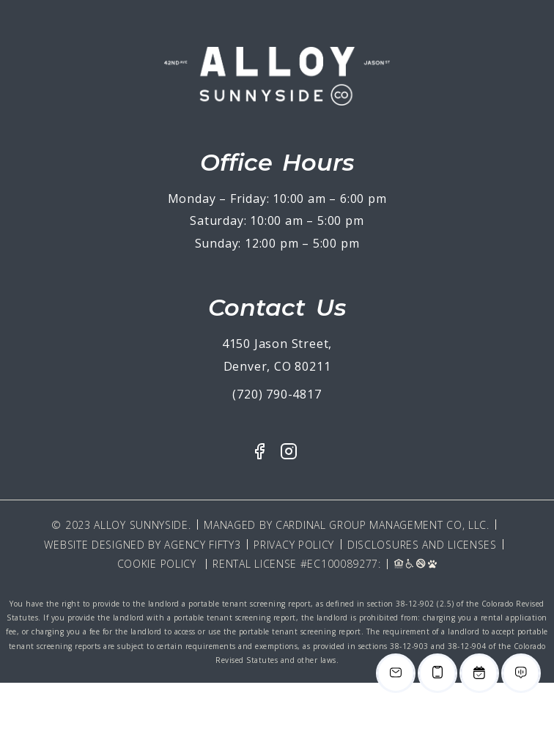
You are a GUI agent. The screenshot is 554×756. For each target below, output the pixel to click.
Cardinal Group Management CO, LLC (381, 525)
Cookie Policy (157, 564)
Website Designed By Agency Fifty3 (142, 545)
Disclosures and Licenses (422, 545)
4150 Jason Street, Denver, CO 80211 (277, 355)
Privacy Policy (294, 545)
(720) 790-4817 (277, 394)
